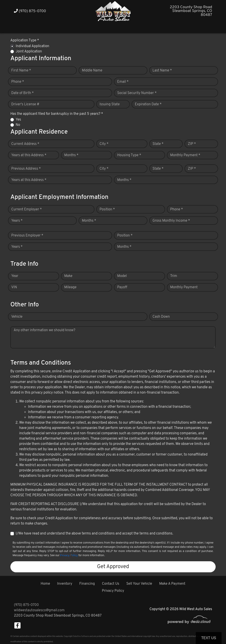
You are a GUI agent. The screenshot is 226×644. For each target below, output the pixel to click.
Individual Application (32, 46)
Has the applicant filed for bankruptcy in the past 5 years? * (57, 114)
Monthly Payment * (185, 155)
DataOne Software (81, 636)
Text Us (209, 638)
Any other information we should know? (44, 330)
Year (15, 276)
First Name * (21, 71)
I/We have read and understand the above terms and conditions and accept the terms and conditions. (94, 534)
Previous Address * (26, 169)
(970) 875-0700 (30, 11)
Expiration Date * (148, 104)
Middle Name (92, 71)
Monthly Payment (184, 287)
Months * (71, 155)
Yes (18, 120)
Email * (123, 82)
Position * (107, 210)
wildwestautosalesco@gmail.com (39, 610)
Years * (17, 221)
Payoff (122, 287)
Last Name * (162, 71)
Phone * (18, 82)
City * (104, 144)
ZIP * (192, 144)
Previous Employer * (27, 236)
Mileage (70, 287)
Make (68, 276)
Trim (174, 276)
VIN (14, 287)
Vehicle (17, 317)
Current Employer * (26, 210)
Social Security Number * (137, 93)
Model (122, 276)
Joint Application (29, 52)
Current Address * (25, 144)
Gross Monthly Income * (171, 221)
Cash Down (161, 317)
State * (158, 144)
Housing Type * (129, 155)
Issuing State (110, 104)
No (18, 125)
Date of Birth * (23, 93)
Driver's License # (25, 104)
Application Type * (25, 40)
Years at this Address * (29, 155)
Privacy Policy (69, 556)
